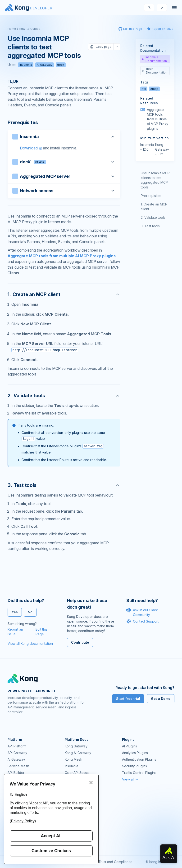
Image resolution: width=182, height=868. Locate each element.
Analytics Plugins (135, 753)
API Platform (17, 746)
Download (29, 148)
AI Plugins (130, 746)
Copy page (101, 47)
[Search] (149, 8)
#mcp (154, 89)
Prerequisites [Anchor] (23, 122)
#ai (144, 89)
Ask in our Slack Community (142, 612)
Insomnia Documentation (154, 59)
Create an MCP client (154, 207)
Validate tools (155, 217)
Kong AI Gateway (78, 753)
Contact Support (142, 621)
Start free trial (128, 699)
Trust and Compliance (115, 862)
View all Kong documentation (30, 643)
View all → (130, 779)
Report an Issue (15, 632)
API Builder (16, 773)
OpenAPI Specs (77, 773)
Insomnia (26, 65)
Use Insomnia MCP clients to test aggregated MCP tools (155, 180)
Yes (15, 612)
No (30, 612)
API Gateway (17, 753)
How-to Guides (30, 29)
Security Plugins (134, 766)
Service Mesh (18, 766)
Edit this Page (41, 632)
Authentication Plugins (139, 759)
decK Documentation (155, 71)
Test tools (152, 226)
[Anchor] (64, 294)
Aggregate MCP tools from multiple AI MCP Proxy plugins (62, 256)
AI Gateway (45, 65)
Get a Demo (161, 699)
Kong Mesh (73, 759)
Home (12, 29)
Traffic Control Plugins (139, 773)
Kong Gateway (76, 746)
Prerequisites (151, 196)
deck (61, 65)
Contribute (80, 642)
